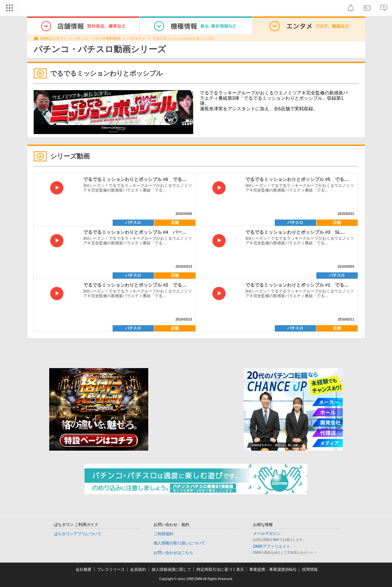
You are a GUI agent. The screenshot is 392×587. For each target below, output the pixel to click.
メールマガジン (267, 534)
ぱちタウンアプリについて (78, 534)
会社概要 (84, 570)
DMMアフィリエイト (272, 546)
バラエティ (136, 38)
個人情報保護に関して (171, 570)
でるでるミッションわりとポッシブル (183, 38)
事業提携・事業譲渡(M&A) (273, 570)
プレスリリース (111, 570)
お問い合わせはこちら (173, 553)
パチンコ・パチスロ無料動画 (97, 38)
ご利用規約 (163, 534)
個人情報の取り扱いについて (179, 543)
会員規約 (138, 570)
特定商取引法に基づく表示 (220, 570)
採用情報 (310, 570)
